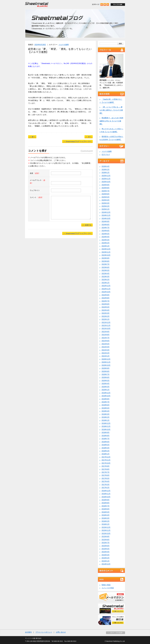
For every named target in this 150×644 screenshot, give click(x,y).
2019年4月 (106, 411)
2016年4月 (106, 515)
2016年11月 (106, 494)
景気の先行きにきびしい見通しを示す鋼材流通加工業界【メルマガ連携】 (89, 137)
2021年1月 (106, 356)
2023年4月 (106, 274)
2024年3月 (106, 240)
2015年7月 (106, 543)
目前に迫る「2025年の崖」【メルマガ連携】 (32, 137)
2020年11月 (106, 362)
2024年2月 (106, 243)
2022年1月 (106, 319)
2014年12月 (106, 564)
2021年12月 (106, 322)
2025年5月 (106, 197)
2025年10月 (106, 182)
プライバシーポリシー (44, 632)
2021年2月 (106, 353)
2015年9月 (106, 537)
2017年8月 (106, 469)
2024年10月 (106, 218)
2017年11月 (106, 460)
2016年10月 (106, 497)
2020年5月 (106, 381)
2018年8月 (106, 436)
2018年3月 (106, 448)
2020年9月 (106, 368)
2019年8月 (106, 399)
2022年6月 (106, 304)
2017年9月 (106, 466)
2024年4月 (106, 237)
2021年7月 (106, 338)
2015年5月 (106, 549)
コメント (37, 197)
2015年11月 (106, 530)
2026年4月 (106, 166)
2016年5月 (106, 512)
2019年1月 (106, 420)
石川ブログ (106, 155)
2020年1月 (106, 390)
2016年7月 (106, 506)
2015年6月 (106, 546)
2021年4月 (106, 347)
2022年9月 (106, 295)
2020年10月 (106, 365)
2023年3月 (106, 277)
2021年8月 (106, 335)
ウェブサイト (35, 190)
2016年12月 (106, 491)
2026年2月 (106, 170)
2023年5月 (106, 270)
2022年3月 (106, 313)
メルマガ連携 (64, 45)
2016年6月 (106, 509)
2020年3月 (106, 387)
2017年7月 (106, 472)
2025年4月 (106, 200)
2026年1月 (106, 173)
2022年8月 (106, 298)
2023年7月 (106, 264)
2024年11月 (106, 215)
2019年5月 (106, 408)
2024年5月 (106, 234)
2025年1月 (106, 209)
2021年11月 (106, 325)
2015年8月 (106, 540)
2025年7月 (106, 191)
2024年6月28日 (40, 45)
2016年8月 (106, 503)
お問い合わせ (61, 632)
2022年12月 (106, 286)
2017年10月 (106, 463)
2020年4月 (106, 384)
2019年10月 (106, 396)
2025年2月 (106, 206)
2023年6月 (106, 267)
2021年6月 (106, 341)
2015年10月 (106, 533)
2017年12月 (106, 457)
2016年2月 (106, 521)
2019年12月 (106, 393)
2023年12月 (106, 249)
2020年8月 (106, 371)
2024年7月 (106, 228)
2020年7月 (106, 374)
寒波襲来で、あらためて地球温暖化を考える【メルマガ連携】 (111, 121)
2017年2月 (106, 488)
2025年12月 (106, 176)
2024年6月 (106, 231)
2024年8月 (106, 225)
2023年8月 (106, 261)
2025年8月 (106, 188)
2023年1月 (106, 283)
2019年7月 (106, 402)
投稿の (106, 585)
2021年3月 (106, 350)
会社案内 (28, 632)
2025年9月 (106, 185)
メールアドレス (37, 182)
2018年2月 (106, 451)
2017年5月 (106, 478)
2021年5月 (106, 344)
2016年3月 (106, 518)
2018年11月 (106, 426)
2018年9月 (106, 433)
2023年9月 (106, 258)
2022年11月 (106, 289)
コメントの (108, 588)
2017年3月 (106, 485)
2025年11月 (106, 179)
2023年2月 (106, 280)
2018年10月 (106, 429)
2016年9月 (106, 500)
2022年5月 (106, 307)
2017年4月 (106, 481)
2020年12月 (106, 359)
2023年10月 (106, 255)
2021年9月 (106, 332)
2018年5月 (106, 445)
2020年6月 (106, 377)
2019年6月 (106, 405)
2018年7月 (106, 439)
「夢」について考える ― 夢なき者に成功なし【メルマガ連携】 (111, 110)
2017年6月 (106, 475)
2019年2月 (106, 417)
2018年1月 (106, 454)
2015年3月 (106, 555)
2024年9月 (106, 221)
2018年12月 (106, 423)
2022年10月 (106, 292)
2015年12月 (106, 527)
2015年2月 (106, 558)
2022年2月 (106, 316)
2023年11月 (106, 252)
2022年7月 (106, 301)
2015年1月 (106, 561)
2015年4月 (106, 552)
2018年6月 (106, 442)
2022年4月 (106, 310)
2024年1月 (106, 246)
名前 (35, 173)
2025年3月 (106, 203)
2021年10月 (106, 328)
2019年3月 (106, 414)
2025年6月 (106, 194)
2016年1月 (106, 524)
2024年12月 (106, 212)
